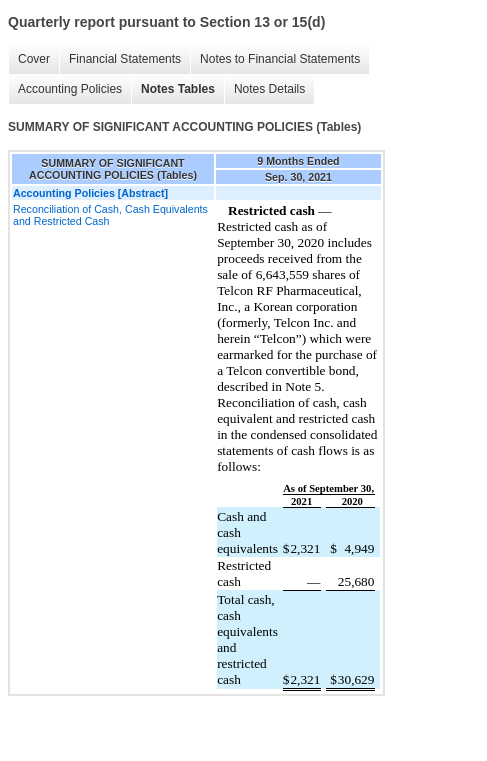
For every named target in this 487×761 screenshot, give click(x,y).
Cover (34, 59)
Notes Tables (178, 89)
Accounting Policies (70, 89)
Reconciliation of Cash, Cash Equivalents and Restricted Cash (110, 215)
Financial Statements (125, 59)
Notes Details (269, 89)
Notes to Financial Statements (280, 59)
